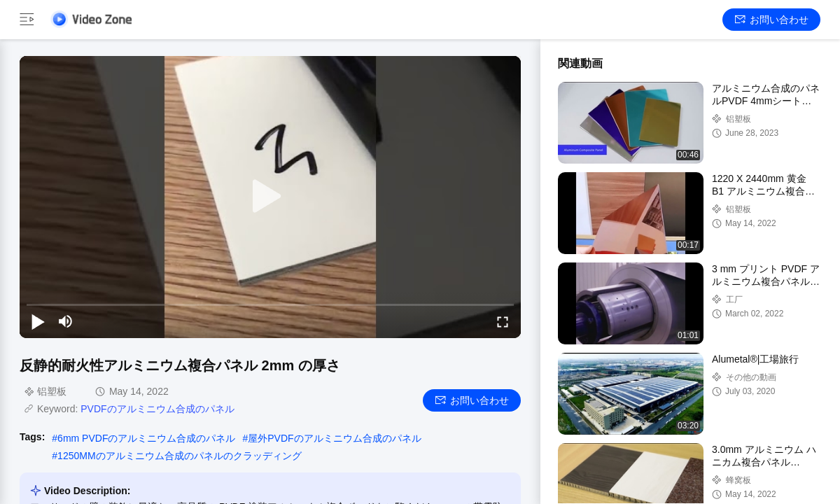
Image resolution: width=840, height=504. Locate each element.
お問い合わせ (772, 20)
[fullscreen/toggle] (503, 321)
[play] (270, 197)
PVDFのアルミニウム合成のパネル (157, 409)
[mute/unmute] (66, 321)
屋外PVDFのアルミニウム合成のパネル (334, 438)
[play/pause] (38, 321)
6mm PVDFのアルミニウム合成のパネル (146, 438)
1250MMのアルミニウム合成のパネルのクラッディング (179, 456)
